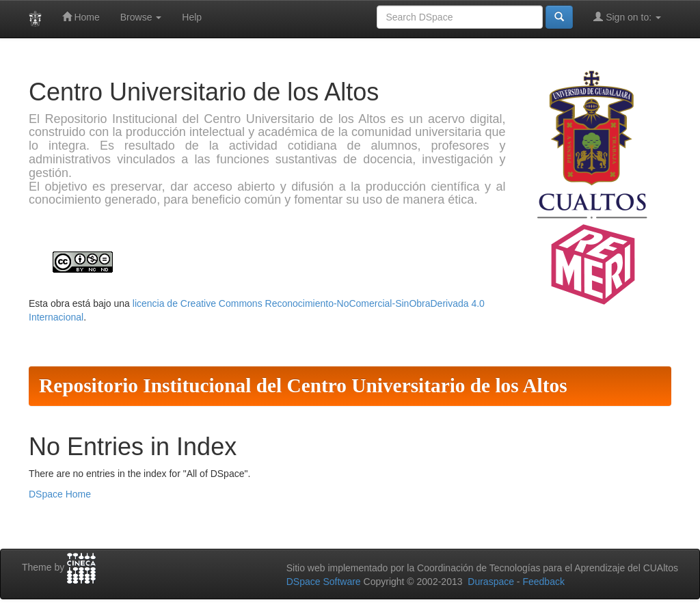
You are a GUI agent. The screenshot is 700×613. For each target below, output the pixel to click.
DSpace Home (60, 494)
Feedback (543, 582)
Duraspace (491, 582)
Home (81, 17)
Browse (141, 17)
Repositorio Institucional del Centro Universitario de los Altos (303, 385)
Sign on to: (627, 17)
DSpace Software (324, 582)
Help (192, 17)
